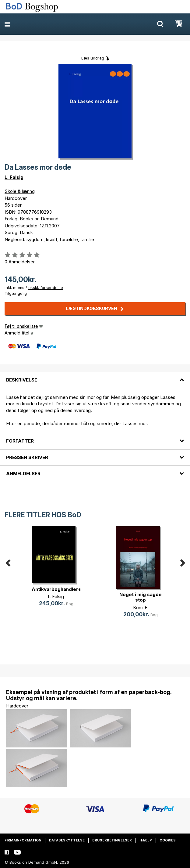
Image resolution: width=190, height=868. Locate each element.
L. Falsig (14, 177)
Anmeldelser (23, 474)
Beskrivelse (22, 380)
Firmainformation (23, 840)
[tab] (95, 376)
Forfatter (20, 441)
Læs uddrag (93, 58)
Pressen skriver (27, 457)
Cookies (168, 840)
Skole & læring (20, 191)
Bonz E (140, 608)
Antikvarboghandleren (58, 589)
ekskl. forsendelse (46, 288)
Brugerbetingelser (112, 840)
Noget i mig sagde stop (141, 597)
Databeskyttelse (67, 840)
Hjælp (146, 840)
